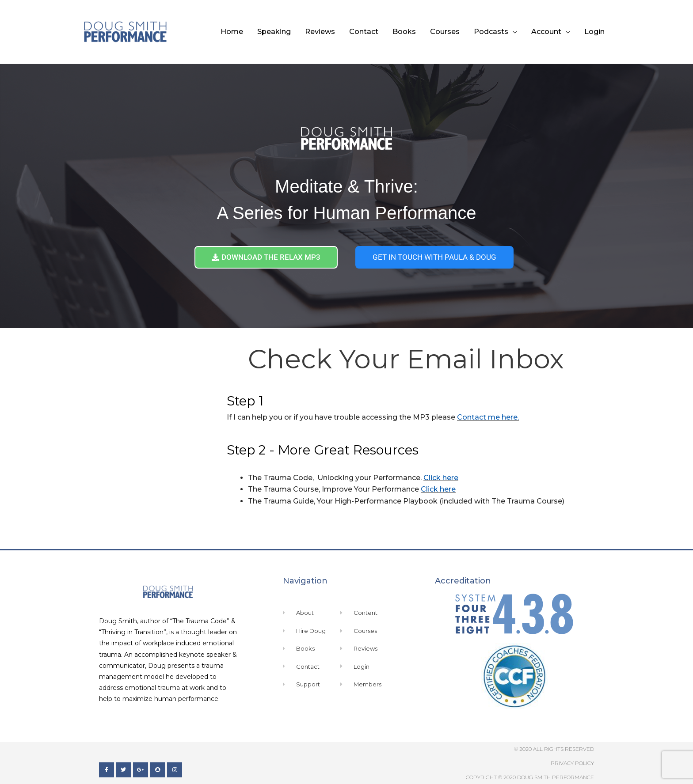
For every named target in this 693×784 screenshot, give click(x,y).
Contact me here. (488, 417)
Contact (364, 32)
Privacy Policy (572, 763)
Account (546, 32)
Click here (441, 478)
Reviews (320, 32)
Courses (445, 32)
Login (594, 32)
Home (232, 32)
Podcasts (491, 32)
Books (404, 32)
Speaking (274, 32)
